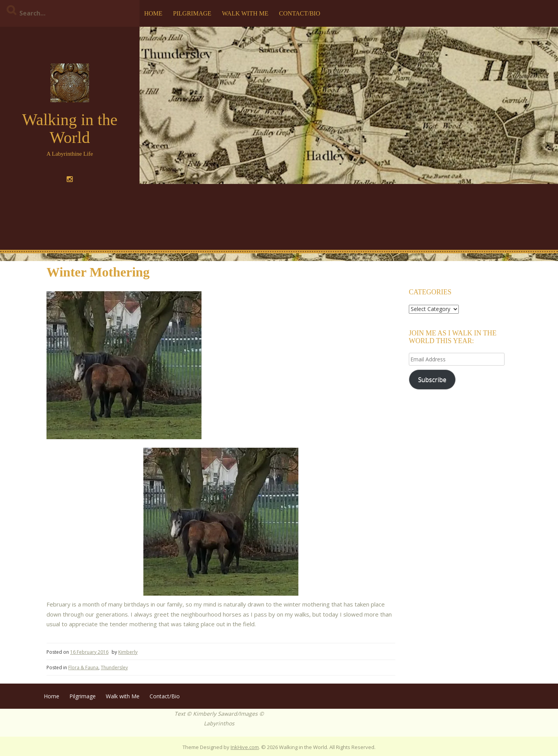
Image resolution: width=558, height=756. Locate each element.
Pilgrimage (192, 13)
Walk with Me (245, 13)
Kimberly (128, 652)
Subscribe (432, 380)
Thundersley (114, 668)
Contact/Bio (300, 13)
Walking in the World (70, 129)
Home (153, 13)
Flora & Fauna (83, 668)
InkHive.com (245, 747)
